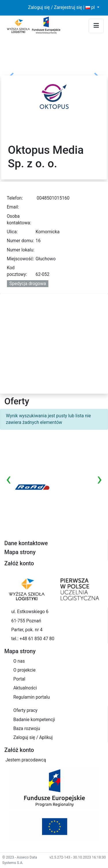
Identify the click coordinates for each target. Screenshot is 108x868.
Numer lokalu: (20, 250)
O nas (19, 661)
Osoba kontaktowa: (19, 220)
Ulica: (12, 232)
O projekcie (24, 670)
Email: (13, 207)
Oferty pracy (25, 710)
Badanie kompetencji (34, 720)
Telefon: (15, 198)
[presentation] (8, 479)
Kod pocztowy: (17, 271)
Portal (19, 679)
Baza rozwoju (27, 729)
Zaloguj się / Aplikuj (33, 738)
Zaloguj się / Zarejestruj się (55, 7)
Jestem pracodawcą (26, 760)
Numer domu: (20, 241)
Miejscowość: (20, 259)
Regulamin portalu (32, 697)
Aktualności (25, 688)
